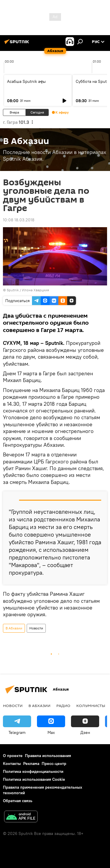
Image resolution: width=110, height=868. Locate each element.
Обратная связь (18, 801)
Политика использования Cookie (34, 779)
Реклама (31, 763)
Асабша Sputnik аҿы (26, 81)
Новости (36, 628)
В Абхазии (14, 628)
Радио (63, 706)
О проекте (13, 756)
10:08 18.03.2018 (19, 220)
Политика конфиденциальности (33, 771)
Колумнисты (91, 706)
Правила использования (48, 756)
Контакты (12, 763)
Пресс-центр (54, 763)
